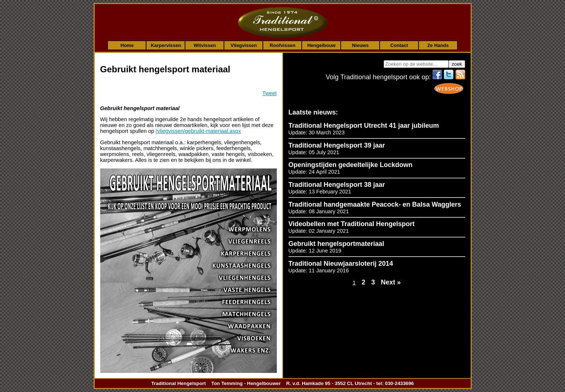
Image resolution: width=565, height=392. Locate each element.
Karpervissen (166, 45)
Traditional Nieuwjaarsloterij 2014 (341, 264)
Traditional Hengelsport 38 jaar (337, 185)
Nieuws (361, 45)
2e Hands (438, 45)
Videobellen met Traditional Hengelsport (352, 224)
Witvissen (205, 45)
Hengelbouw (321, 45)
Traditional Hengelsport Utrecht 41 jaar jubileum (364, 126)
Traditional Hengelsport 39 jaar (337, 145)
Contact (399, 45)
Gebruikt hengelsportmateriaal (336, 244)
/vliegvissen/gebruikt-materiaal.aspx (198, 131)
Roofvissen (283, 45)
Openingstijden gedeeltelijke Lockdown (351, 165)
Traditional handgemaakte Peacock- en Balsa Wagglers (375, 204)
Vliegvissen (244, 45)
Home (127, 45)
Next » (391, 282)
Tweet (269, 93)
